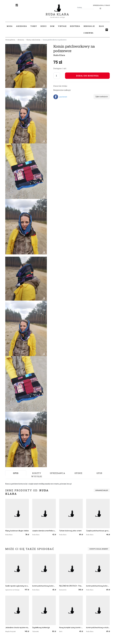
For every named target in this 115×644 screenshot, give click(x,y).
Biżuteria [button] (75, 26)
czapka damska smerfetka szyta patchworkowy (44, 531)
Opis (16, 473)
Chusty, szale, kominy (33, 40)
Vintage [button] (62, 26)
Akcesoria (21, 40)
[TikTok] (17, 5)
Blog (101, 26)
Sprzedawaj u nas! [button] (101, 5)
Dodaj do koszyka (87, 76)
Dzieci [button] (44, 26)
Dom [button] (52, 26)
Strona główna (10, 40)
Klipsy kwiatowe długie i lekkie (17, 531)
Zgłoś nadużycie (102, 97)
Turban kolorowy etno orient (70, 531)
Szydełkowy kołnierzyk (41, 628)
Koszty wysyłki (37, 475)
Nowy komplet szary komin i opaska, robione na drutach (71, 628)
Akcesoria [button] (22, 26)
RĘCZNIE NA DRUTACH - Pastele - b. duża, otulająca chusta (71, 586)
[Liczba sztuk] (57, 76)
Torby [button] (34, 26)
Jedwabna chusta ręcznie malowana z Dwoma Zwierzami (17, 628)
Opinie (78, 473)
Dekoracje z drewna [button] (89, 30)
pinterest (63, 97)
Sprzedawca (57, 473)
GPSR (99, 473)
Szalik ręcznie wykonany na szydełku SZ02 (17, 586)
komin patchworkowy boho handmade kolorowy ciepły (44, 586)
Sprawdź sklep (102, 490)
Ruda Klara (57, 12)
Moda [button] (10, 26)
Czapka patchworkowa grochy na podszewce (98, 531)
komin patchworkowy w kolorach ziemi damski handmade (98, 628)
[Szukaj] (93, 7)
